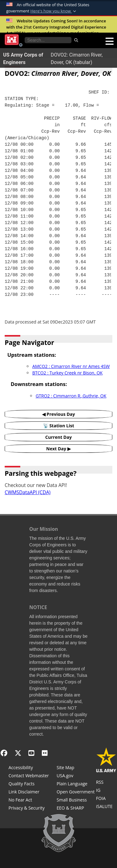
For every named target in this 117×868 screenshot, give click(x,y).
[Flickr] (45, 753)
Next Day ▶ (58, 449)
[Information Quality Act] (29, 784)
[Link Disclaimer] (29, 792)
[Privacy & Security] (29, 809)
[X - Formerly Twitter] (18, 753)
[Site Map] (76, 768)
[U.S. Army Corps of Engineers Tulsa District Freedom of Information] (106, 799)
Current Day (58, 437)
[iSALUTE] (106, 807)
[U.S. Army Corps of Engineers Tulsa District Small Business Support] (76, 801)
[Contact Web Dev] (29, 776)
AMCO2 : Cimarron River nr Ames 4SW (71, 366)
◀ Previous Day (59, 414)
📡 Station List (59, 426)
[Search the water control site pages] (48, 40)
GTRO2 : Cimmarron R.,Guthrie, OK (71, 396)
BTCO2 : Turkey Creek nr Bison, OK (67, 373)
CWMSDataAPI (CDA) (28, 492)
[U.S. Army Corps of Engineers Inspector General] (106, 791)
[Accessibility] (29, 768)
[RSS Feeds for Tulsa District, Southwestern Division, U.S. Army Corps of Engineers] (106, 783)
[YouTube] (31, 753)
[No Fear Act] (29, 801)
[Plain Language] (76, 784)
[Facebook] (4, 753)
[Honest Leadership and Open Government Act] (76, 792)
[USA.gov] (76, 776)
